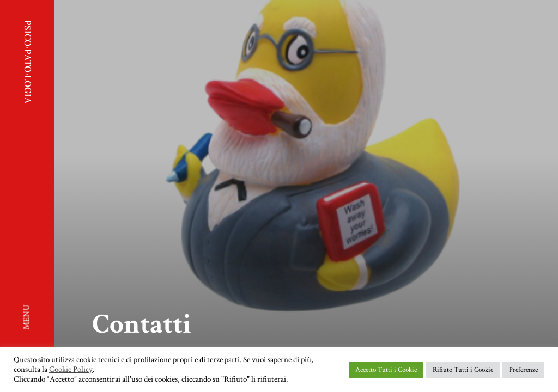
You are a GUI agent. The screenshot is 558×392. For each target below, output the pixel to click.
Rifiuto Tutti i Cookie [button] (463, 370)
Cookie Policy (71, 370)
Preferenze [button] (523, 370)
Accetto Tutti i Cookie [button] (386, 370)
